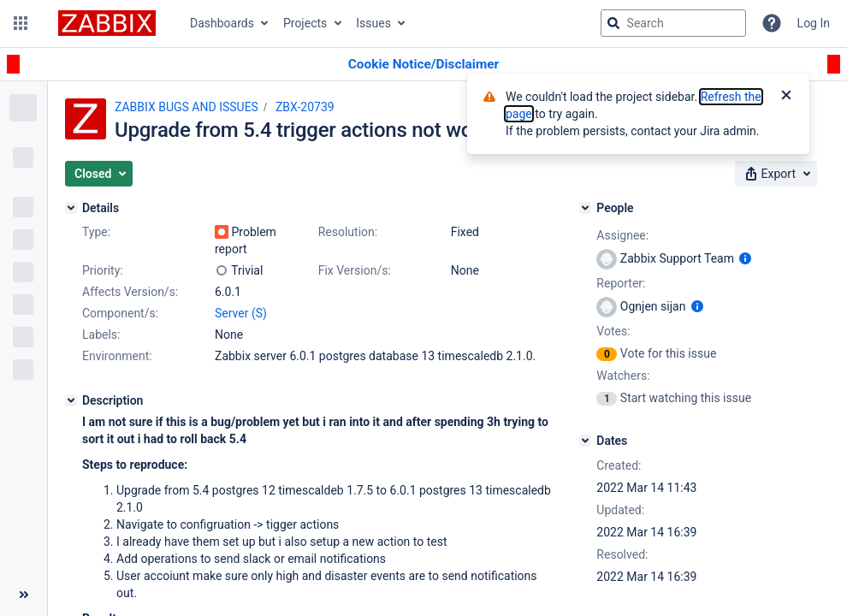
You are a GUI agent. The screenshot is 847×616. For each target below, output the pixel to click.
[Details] (71, 208)
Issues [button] (373, 23)
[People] (585, 208)
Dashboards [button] (222, 23)
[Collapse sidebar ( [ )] (24, 595)
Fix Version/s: (355, 270)
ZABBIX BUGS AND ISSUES (187, 107)
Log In (814, 23)
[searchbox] (673, 23)
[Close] (786, 97)
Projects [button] (305, 23)
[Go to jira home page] (107, 23)
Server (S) (241, 313)
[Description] (71, 400)
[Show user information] (745, 258)
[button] (21, 23)
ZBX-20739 (305, 107)
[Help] (772, 23)
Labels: (101, 335)
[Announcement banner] (423, 65)
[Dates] (585, 441)
